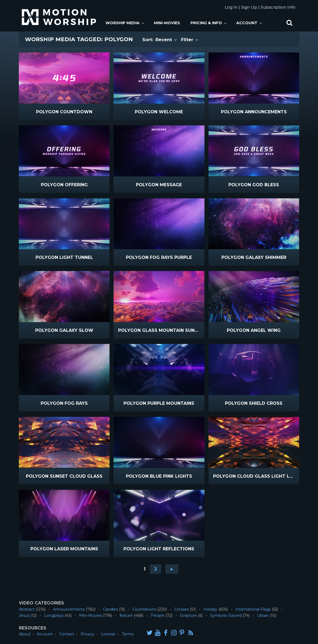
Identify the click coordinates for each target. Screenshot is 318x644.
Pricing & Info (209, 23)
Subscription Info (278, 7)
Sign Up (249, 7)
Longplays (54, 615)
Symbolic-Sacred (226, 615)
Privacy (88, 634)
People (158, 615)
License (108, 634)
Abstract (27, 609)
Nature (126, 615)
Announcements (69, 609)
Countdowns (144, 609)
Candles (110, 609)
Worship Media (125, 23)
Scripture (188, 615)
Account (249, 23)
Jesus (24, 615)
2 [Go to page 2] (156, 569)
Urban (263, 615)
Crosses (182, 609)
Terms (128, 634)
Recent (167, 40)
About (25, 634)
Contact (67, 634)
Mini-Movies (167, 23)
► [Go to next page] (172, 569)
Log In (231, 7)
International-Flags (253, 609)
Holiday (210, 609)
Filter (190, 40)
